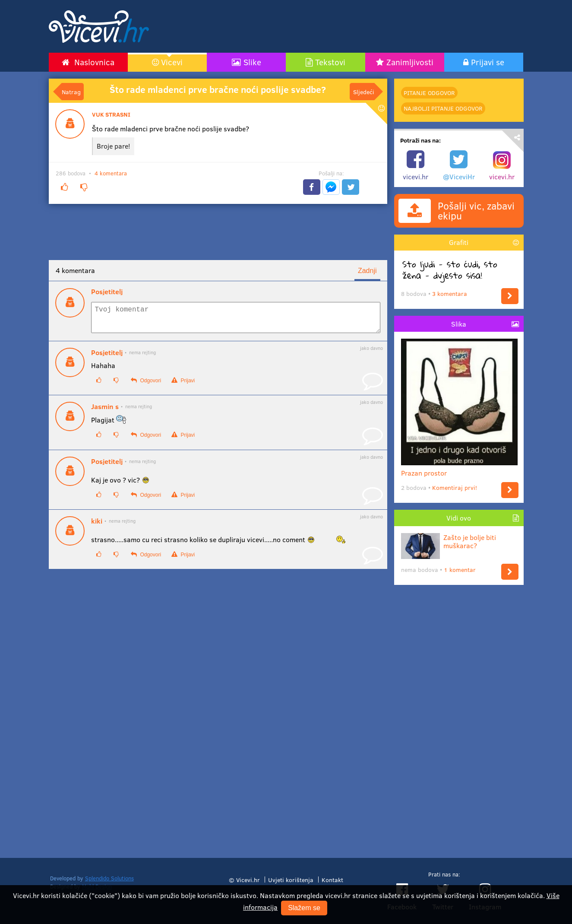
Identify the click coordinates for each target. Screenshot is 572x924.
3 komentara (450, 294)
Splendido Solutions (109, 878)
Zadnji (367, 271)
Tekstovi (330, 62)
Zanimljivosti (410, 62)
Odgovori (146, 386)
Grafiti (459, 242)
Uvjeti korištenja (291, 880)
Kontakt (332, 880)
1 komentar (460, 570)
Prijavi (183, 386)
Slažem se (304, 908)
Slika (459, 324)
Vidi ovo (459, 518)
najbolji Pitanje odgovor (443, 108)
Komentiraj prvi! (455, 487)
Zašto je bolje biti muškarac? (449, 541)
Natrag (71, 92)
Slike (252, 62)
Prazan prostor (459, 469)
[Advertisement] (368, 26)
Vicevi (172, 62)
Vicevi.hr (248, 880)
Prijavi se (488, 62)
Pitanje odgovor (429, 93)
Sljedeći (364, 92)
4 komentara (111, 173)
